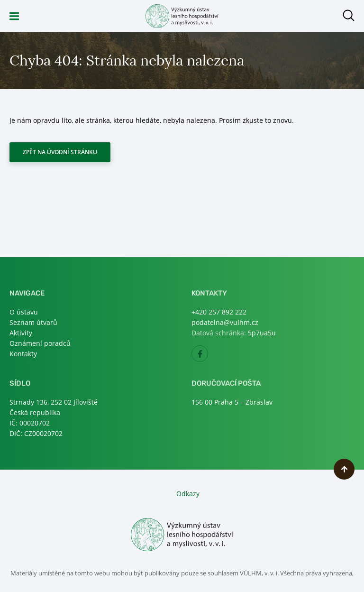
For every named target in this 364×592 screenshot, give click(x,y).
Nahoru (344, 469)
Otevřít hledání (349, 15)
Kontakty (23, 354)
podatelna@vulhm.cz (225, 322)
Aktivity (21, 333)
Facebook (208, 356)
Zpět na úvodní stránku (60, 152)
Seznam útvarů (33, 322)
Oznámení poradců (40, 343)
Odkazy (188, 494)
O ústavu (24, 312)
